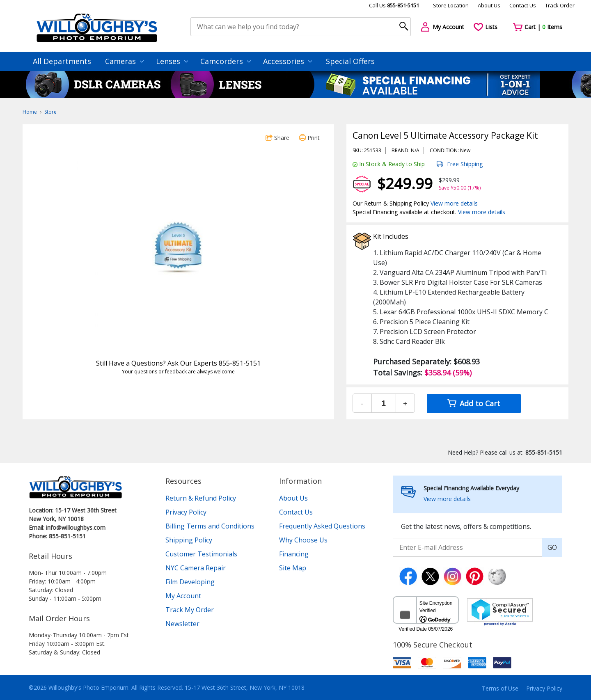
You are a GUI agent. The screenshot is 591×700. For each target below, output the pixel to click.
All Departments (62, 61)
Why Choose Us (303, 540)
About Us (489, 5)
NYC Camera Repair (196, 568)
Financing (294, 554)
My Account (183, 596)
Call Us (394, 5)
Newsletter (182, 624)
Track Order (560, 5)
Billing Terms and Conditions (210, 526)
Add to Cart (474, 403)
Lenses (172, 61)
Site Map (293, 568)
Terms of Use (500, 688)
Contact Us (523, 5)
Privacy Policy (186, 512)
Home (30, 112)
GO (552, 547)
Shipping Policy (189, 540)
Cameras (124, 61)
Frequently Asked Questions (322, 526)
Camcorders (226, 61)
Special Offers (350, 61)
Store (50, 112)
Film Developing (190, 582)
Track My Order (190, 610)
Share (277, 138)
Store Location (451, 5)
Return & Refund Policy (201, 498)
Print (309, 138)
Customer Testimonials (201, 554)
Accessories (287, 61)
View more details (454, 203)
